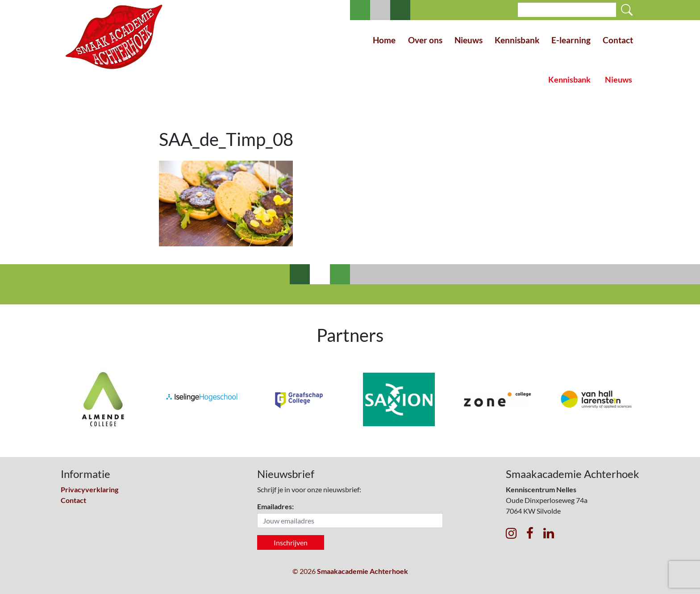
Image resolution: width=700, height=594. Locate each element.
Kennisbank (517, 40)
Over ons (425, 40)
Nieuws (469, 40)
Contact (618, 40)
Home (384, 40)
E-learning (571, 40)
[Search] (567, 10)
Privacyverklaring (90, 489)
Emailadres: (275, 506)
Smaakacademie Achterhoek (362, 571)
